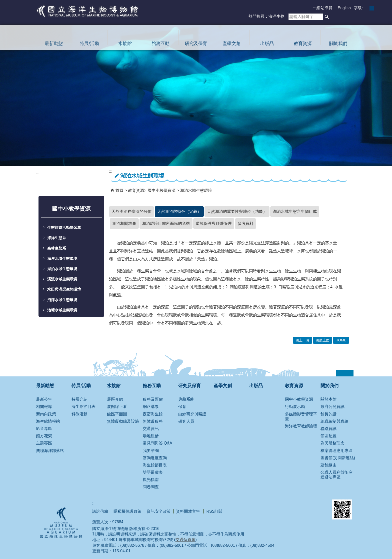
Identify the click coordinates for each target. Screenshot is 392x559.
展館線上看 (117, 407)
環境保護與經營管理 (214, 223)
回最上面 (322, 340)
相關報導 (44, 407)
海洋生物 (276, 16)
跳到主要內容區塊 (3, 3)
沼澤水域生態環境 (62, 300)
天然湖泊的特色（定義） (179, 211)
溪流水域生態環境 (62, 279)
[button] (327, 17)
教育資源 (303, 44)
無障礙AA (308, 506)
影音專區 (44, 429)
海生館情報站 (48, 421)
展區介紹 (115, 399)
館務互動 (160, 44)
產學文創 (231, 44)
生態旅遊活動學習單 (64, 228)
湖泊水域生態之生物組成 (295, 211)
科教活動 (79, 414)
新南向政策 (46, 414)
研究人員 (186, 421)
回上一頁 (302, 340)
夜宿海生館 (153, 414)
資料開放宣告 (188, 511)
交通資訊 (151, 429)
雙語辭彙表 (153, 472)
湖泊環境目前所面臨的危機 (166, 223)
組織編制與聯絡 (334, 421)
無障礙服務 (153, 421)
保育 (182, 407)
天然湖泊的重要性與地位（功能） (237, 211)
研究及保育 (196, 44)
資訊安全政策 (159, 511)
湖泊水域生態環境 (62, 269)
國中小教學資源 (162, 190)
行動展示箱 (295, 407)
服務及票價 (153, 399)
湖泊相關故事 (124, 223)
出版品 (267, 44)
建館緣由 (328, 465)
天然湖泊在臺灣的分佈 (131, 211)
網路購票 (151, 407)
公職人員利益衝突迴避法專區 (336, 475)
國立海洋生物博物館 (88, 11)
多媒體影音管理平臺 (301, 416)
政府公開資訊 (332, 407)
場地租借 (151, 436)
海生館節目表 (83, 407)
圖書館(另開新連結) (338, 458)
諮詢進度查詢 (155, 458)
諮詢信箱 (100, 511)
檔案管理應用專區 (336, 451)
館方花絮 (44, 436)
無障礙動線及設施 (123, 421)
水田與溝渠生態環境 (64, 289)
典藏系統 (186, 399)
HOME (341, 340)
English (344, 8)
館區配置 (328, 436)
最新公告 (44, 399)
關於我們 (338, 44)
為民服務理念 (332, 443)
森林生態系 (57, 248)
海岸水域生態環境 (62, 259)
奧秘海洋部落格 (50, 451)
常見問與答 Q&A (157, 443)
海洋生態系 (57, 238)
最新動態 (54, 44)
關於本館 (328, 399)
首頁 (119, 190)
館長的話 (328, 414)
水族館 (125, 44)
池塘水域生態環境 (62, 310)
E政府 (282, 505)
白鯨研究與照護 (192, 414)
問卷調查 (151, 487)
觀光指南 (151, 480)
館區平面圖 (117, 414)
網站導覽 (324, 8)
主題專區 (44, 443)
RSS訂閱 (214, 511)
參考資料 (245, 223)
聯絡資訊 (328, 429)
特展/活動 (89, 44)
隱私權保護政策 (127, 511)
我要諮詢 (151, 451)
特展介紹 (79, 399)
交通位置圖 (185, 540)
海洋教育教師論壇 (301, 426)
